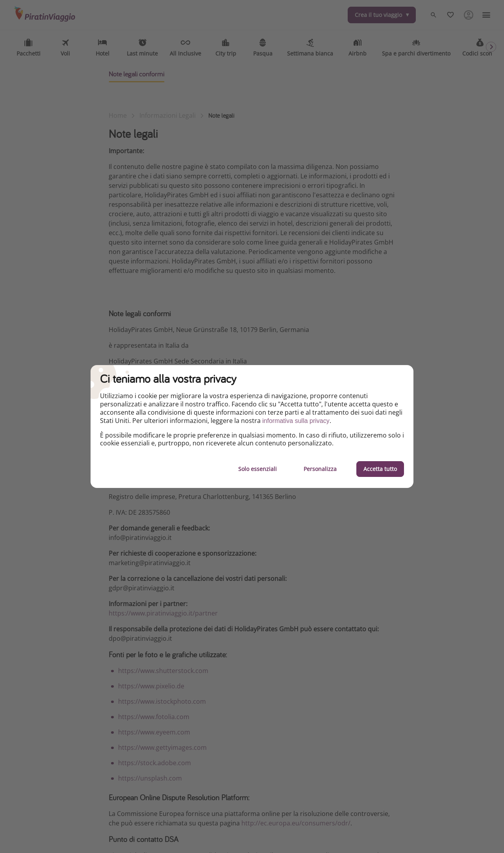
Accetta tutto (380, 469)
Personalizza (320, 469)
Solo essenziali (258, 469)
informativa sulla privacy (296, 421)
